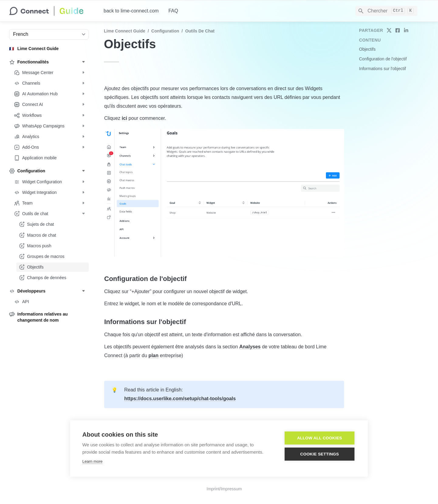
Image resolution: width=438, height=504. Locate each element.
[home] (51, 11)
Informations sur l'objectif (382, 69)
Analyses (250, 347)
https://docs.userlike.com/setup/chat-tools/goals (180, 399)
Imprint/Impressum (224, 489)
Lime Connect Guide (125, 31)
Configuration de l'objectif (383, 59)
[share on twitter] (389, 30)
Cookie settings (320, 454)
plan (154, 355)
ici (125, 118)
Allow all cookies (320, 438)
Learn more (92, 461)
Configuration (165, 31)
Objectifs (367, 49)
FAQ (173, 11)
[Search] (386, 11)
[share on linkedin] (406, 30)
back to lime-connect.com (131, 11)
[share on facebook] (398, 30)
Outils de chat (200, 31)
